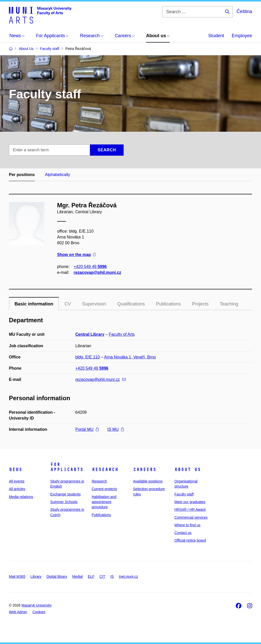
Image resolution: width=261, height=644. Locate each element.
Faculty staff (184, 494)
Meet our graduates (190, 502)
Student (216, 36)
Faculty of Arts (122, 334)
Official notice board (190, 540)
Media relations (21, 497)
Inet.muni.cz (128, 576)
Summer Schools (64, 502)
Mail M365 (17, 576)
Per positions (22, 175)
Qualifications (131, 304)
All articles (17, 489)
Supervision (94, 304)
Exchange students (65, 494)
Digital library (57, 576)
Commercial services (191, 517)
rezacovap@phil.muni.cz (97, 272)
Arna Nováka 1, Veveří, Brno (130, 357)
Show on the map (76, 255)
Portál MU (87, 429)
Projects (200, 304)
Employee (242, 36)
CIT (102, 576)
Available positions (148, 481)
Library (36, 576)
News (16, 469)
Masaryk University (36, 605)
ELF (91, 576)
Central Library (90, 334)
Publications (168, 304)
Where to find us (187, 525)
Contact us (183, 533)
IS (112, 576)
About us (188, 469)
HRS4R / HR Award (190, 509)
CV (68, 304)
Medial (77, 576)
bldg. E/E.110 (88, 357)
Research (105, 469)
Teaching (229, 304)
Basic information (34, 304)
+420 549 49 (90, 267)
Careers (145, 469)
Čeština (244, 11)
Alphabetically (57, 175)
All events (17, 481)
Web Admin (18, 612)
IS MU (115, 429)
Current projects (105, 489)
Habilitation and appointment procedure (104, 502)
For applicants (67, 467)
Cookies (39, 612)
